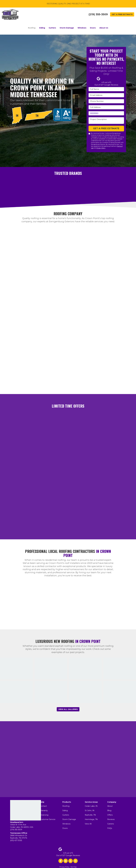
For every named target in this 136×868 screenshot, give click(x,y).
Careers (111, 824)
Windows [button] (82, 28)
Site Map (73, 867)
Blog (109, 810)
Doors (65, 828)
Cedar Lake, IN (91, 806)
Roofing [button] (32, 28)
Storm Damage (69, 819)
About (110, 806)
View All (88, 824)
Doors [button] (93, 28)
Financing (44, 815)
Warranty (44, 810)
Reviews (111, 819)
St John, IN (90, 810)
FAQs (110, 828)
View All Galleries (68, 709)
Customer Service (48, 819)
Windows (66, 824)
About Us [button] (104, 28)
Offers (110, 815)
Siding (65, 810)
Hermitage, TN (91, 819)
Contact (43, 806)
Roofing (66, 806)
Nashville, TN (90, 815)
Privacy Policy (101, 148)
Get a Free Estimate (122, 14)
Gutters (66, 815)
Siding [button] (42, 28)
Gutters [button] (52, 28)
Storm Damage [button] (67, 28)
